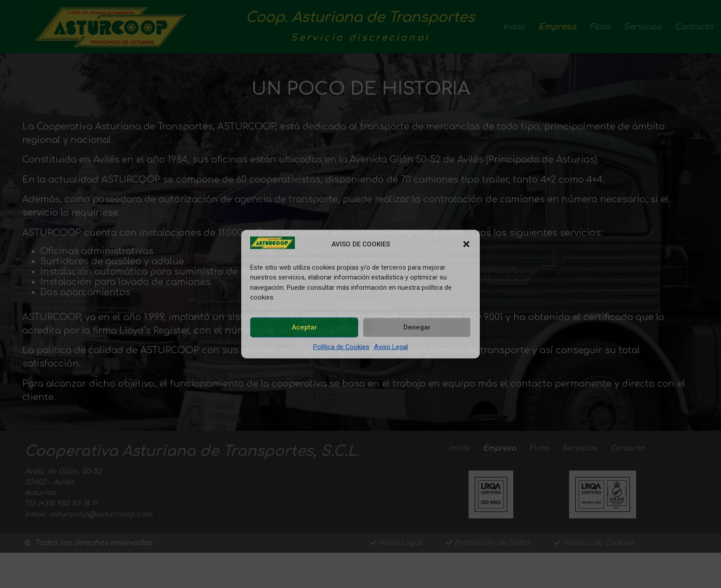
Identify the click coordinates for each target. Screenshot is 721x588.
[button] (466, 244)
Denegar (417, 327)
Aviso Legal (391, 346)
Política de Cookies (341, 346)
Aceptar (304, 327)
